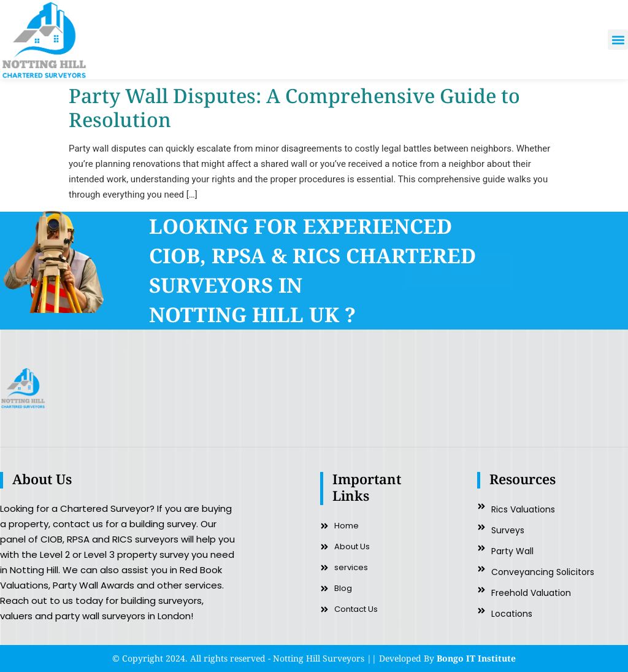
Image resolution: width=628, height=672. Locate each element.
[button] (618, 40)
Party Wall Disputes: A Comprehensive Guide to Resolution (294, 107)
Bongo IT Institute (476, 658)
